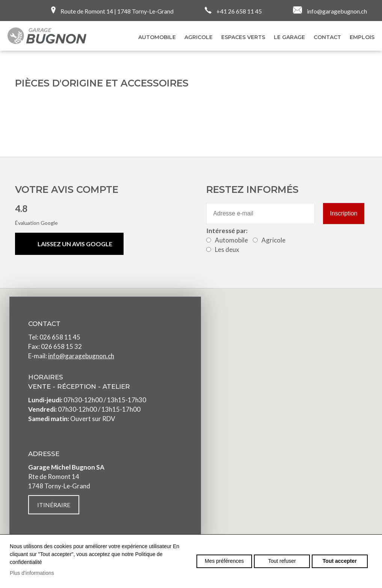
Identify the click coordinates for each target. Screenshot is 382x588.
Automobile (231, 240)
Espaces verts (243, 37)
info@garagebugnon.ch (330, 11)
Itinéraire (54, 505)
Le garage (289, 37)
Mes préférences (224, 561)
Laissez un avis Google (75, 244)
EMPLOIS (362, 37)
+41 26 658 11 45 (233, 11)
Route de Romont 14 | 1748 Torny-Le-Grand (112, 11)
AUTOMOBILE (157, 37)
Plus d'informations (32, 573)
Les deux (227, 249)
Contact (327, 37)
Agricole (199, 37)
